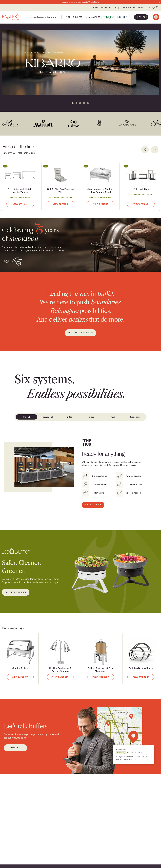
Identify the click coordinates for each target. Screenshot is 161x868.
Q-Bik (91, 417)
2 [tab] (76, 103)
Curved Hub (48, 417)
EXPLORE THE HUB (93, 505)
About (96, 7)
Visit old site (94, 2)
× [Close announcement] (159, 2)
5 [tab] (88, 103)
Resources (106, 7)
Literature (126, 7)
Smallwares (93, 17)
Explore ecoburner (16, 592)
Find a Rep (138, 7)
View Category (20, 677)
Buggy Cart (135, 417)
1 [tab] (73, 103)
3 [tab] (80, 103)
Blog (117, 7)
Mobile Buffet (74, 17)
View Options (20, 204)
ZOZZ (70, 417)
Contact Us (141, 17)
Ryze (113, 417)
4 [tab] (84, 103)
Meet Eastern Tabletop (81, 333)
